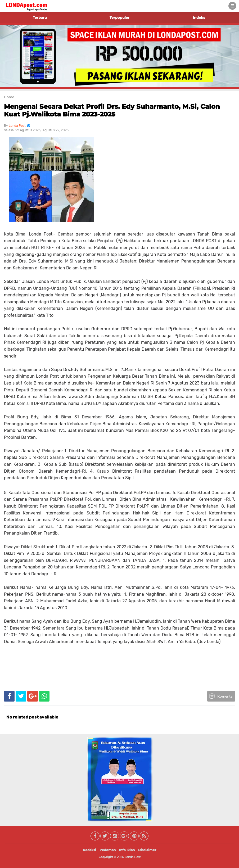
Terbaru (40, 17)
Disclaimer (147, 850)
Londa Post (133, 857)
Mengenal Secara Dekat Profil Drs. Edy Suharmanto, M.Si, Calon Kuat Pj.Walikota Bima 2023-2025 (112, 110)
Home (9, 97)
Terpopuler (119, 17)
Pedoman (108, 850)
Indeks (199, 17)
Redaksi (89, 850)
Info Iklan (127, 850)
